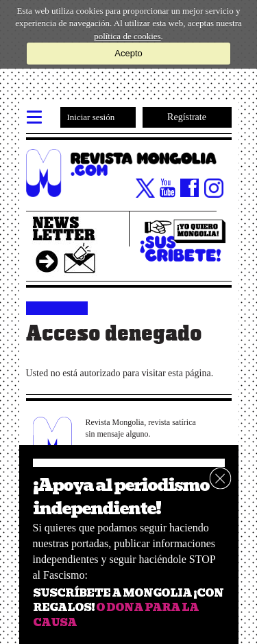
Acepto (128, 53)
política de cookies (127, 36)
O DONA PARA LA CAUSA (116, 615)
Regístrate (187, 117)
